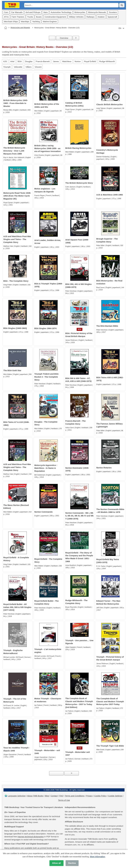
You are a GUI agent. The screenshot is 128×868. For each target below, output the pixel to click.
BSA (20, 61)
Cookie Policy (100, 796)
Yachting (36, 21)
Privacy (89, 796)
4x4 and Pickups (33, 12)
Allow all (56, 863)
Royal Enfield (90, 61)
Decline (72, 863)
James (56, 61)
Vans (45, 12)
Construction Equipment (55, 17)
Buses (39, 17)
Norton (78, 61)
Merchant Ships (11, 21)
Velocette (18, 67)
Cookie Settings (115, 796)
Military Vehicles (76, 17)
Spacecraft (112, 17)
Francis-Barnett (43, 61)
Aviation (101, 17)
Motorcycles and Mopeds (20, 28)
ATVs (6, 17)
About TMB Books (35, 796)
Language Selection (17, 796)
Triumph (7, 67)
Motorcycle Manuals (97, 12)
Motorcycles (80, 12)
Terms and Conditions (75, 796)
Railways (91, 17)
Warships (25, 21)
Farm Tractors (18, 17)
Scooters (113, 12)
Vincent (38, 67)
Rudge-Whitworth (107, 61)
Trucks (30, 17)
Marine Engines (50, 21)
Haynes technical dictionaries (30, 837)
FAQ (61, 796)
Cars (6, 12)
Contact (54, 796)
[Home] (6, 28)
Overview (64, 38)
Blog (47, 796)
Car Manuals (17, 12)
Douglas (29, 61)
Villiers (28, 67)
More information (97, 857)
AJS (5, 61)
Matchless (67, 61)
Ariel (12, 61)
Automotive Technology (61, 12)
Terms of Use (64, 800)
